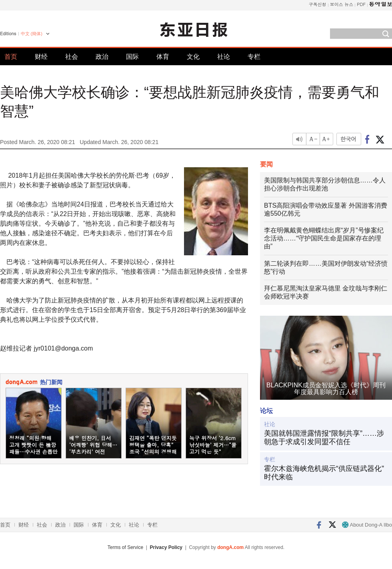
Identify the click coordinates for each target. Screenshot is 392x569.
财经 (41, 57)
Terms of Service (125, 547)
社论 (224, 57)
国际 (132, 57)
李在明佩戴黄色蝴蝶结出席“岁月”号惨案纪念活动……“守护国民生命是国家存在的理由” (324, 238)
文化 (193, 57)
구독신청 (318, 4)
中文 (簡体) (32, 34)
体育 (163, 57)
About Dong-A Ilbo (367, 525)
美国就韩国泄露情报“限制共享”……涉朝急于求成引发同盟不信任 (324, 438)
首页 (11, 57)
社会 (72, 57)
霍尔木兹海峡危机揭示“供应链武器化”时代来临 (324, 473)
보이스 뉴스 (342, 4)
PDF (361, 4)
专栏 (254, 57)
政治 (102, 57)
